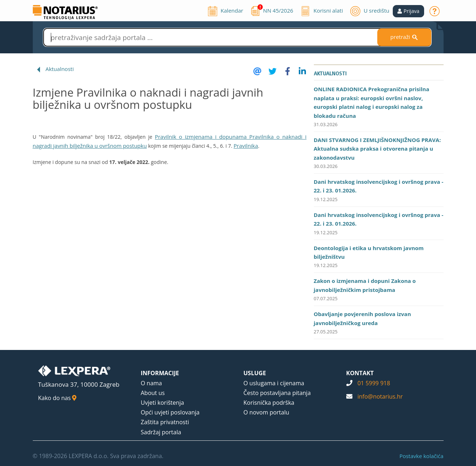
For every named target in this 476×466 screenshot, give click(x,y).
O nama (152, 383)
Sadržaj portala (161, 432)
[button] (408, 11)
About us (153, 393)
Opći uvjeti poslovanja (170, 412)
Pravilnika (246, 146)
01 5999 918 (374, 383)
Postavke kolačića (421, 456)
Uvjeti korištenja (163, 403)
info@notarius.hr (380, 396)
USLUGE (255, 373)
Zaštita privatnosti (165, 422)
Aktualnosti (60, 69)
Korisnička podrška (269, 403)
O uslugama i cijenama (274, 383)
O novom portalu (266, 412)
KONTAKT (360, 373)
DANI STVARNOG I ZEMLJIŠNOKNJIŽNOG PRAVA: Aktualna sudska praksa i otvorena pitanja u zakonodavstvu (377, 149)
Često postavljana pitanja (277, 393)
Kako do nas (57, 398)
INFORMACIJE (160, 373)
